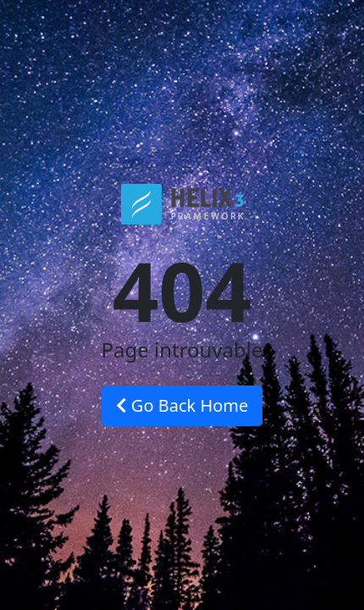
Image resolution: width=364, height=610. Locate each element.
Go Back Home (182, 405)
